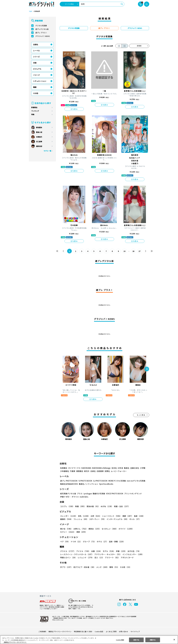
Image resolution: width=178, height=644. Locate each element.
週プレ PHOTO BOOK (69, 481)
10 (124, 251)
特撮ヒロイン (68, 557)
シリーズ (36, 57)
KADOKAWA (86, 468)
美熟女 (94, 529)
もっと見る (141, 415)
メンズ (102, 567)
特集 (33, 114)
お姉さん (80, 529)
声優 (120, 551)
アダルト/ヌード (127, 557)
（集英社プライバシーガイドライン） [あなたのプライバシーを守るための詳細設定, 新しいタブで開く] (15, 642)
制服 (80, 506)
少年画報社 (65, 471)
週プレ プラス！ (41, 33)
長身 (138, 516)
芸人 (99, 557)
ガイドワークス (74, 468)
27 (139, 251)
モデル (108, 551)
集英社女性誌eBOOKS (69, 484)
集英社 (126, 468)
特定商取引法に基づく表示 (83, 632)
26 (133, 251)
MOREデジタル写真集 (116, 481)
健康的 (66, 519)
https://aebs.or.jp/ (58, 620)
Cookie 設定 (99, 632)
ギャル (134, 519)
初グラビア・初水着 (84, 567)
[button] (147, 369)
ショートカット (111, 516)
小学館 (142, 468)
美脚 (127, 516)
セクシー (141, 529)
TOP (30, 11)
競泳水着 (93, 506)
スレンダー (68, 516)
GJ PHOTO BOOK (99, 481)
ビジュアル (37, 69)
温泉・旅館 (116, 542)
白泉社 (93, 471)
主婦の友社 (134, 468)
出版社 (36, 44)
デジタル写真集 (41, 26)
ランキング (35, 111)
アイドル (83, 551)
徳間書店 (80, 471)
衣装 (35, 63)
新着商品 (34, 107)
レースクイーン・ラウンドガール (77, 554)
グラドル (68, 551)
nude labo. (84, 497)
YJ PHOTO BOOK (85, 481)
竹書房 (73, 471)
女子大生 (133, 551)
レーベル (36, 51)
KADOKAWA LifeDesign (101, 468)
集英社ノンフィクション (88, 484)
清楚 (65, 532)
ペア (65, 542)
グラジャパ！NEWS (43, 36)
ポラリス (75, 497)
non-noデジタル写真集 (134, 481)
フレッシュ (81, 519)
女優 (96, 551)
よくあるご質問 (111, 632)
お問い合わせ (123, 632)
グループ (89, 542)
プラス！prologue (84, 494)
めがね (106, 506)
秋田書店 (64, 468)
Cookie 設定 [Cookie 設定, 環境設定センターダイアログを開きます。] (120, 640)
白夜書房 (100, 471)
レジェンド (85, 557)
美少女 (66, 529)
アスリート (112, 557)
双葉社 (107, 471)
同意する (153, 640)
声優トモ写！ (65, 497)
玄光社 (114, 468)
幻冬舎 (120, 468)
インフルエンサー (133, 554)
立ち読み (74, 109)
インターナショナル (117, 519)
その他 (36, 93)
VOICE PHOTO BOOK (114, 494)
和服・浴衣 (121, 506)
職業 (35, 87)
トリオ (76, 542)
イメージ (36, 75)
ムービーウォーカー (119, 471)
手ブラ (66, 567)
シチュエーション (40, 81)
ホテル (102, 542)
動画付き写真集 (98, 494)
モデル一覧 (47, 151)
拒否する (136, 640)
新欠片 (87, 471)
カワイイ (125, 529)
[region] (89, 640)
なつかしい (109, 529)
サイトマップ (135, 632)
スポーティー (97, 519)
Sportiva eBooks (106, 484)
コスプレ (67, 506)
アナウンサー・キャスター (108, 554)
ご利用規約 (42, 632)
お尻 (95, 516)
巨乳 (83, 516)
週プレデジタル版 (42, 29)
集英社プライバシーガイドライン (60, 632)
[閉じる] (174, 640)
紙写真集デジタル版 (68, 494)
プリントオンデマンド (132, 494)
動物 (114, 567)
